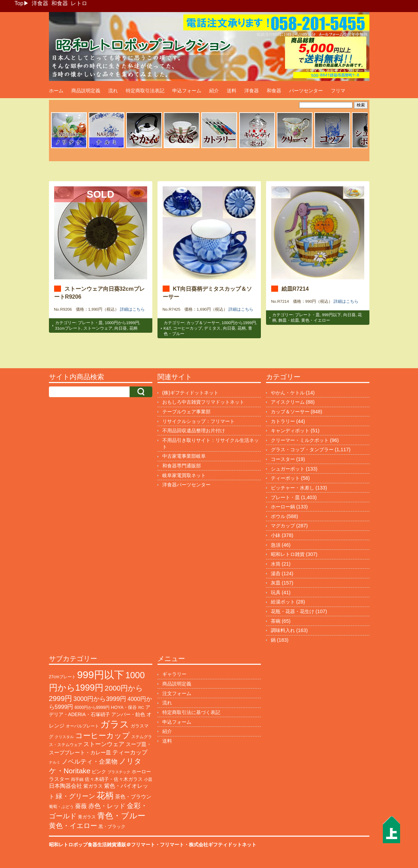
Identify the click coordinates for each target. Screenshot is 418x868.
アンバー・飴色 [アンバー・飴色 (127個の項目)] (128, 715)
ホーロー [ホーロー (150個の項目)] (141, 772)
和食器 (60, 3)
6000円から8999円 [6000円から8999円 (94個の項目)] (92, 707)
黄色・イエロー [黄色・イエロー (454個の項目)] (73, 826)
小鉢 (276, 535)
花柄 (133, 328)
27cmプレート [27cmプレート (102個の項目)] (62, 677)
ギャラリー (174, 674)
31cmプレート (68, 328)
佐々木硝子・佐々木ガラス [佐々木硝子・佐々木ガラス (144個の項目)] (114, 779)
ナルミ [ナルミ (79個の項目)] (55, 762)
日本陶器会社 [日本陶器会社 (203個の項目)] (65, 786)
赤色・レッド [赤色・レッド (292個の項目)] (107, 806)
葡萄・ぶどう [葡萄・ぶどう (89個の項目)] (61, 807)
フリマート (172, 845)
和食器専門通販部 (182, 466)
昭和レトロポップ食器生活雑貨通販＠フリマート (102, 845)
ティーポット (285, 478)
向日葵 (121, 328)
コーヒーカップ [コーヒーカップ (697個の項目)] (103, 736)
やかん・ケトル (288, 393)
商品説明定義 (86, 91)
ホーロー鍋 (283, 507)
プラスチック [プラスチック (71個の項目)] (119, 772)
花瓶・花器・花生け (293, 611)
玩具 (276, 592)
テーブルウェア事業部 (186, 412)
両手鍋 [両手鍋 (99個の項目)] (77, 779)
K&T (167, 328)
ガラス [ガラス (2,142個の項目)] (115, 724)
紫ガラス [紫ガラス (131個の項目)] (93, 786)
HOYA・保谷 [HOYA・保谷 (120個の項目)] (124, 707)
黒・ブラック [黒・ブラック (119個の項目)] (112, 826)
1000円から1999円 (122, 323)
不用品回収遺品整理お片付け (194, 431)
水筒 (276, 564)
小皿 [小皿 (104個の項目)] (148, 779)
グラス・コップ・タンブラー (302, 449)
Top (19, 3)
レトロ (79, 3)
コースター (283, 459)
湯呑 (276, 573)
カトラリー (283, 421)
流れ (113, 91)
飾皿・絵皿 (289, 320)
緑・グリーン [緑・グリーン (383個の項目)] (75, 796)
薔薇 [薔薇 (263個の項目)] (81, 806)
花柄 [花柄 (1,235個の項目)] (105, 795)
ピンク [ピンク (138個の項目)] (99, 772)
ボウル (278, 516)
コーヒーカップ (187, 328)
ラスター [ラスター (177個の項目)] (59, 779)
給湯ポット (283, 602)
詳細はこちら (132, 309)
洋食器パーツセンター (186, 485)
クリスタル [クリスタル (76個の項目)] (64, 737)
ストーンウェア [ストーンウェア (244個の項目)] (104, 744)
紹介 (214, 91)
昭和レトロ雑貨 (288, 554)
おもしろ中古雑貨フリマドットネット (203, 402)
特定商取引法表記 (145, 91)
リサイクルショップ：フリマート (198, 421)
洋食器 (40, 3)
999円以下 (331, 315)
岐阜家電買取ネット (184, 475)
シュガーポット (288, 469)
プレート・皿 (90, 323)
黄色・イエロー (316, 320)
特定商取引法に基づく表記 (191, 712)
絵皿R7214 (295, 289)
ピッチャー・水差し (293, 488)
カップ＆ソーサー (203, 323)
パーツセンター (306, 91)
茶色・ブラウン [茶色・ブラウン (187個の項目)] (133, 797)
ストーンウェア (98, 328)
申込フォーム (187, 91)
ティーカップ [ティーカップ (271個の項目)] (130, 752)
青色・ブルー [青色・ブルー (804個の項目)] (121, 816)
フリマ (338, 91)
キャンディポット (290, 431)
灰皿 (276, 583)
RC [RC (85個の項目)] (141, 707)
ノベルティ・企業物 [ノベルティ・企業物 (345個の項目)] (90, 761)
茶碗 (276, 621)
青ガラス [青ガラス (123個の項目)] (87, 817)
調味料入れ (283, 630)
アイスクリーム (288, 402)
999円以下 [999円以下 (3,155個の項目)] (101, 675)
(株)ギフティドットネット (191, 393)
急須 (276, 545)
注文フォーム (177, 693)
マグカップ (283, 526)
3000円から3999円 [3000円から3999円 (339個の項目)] (100, 699)
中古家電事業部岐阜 (184, 456)
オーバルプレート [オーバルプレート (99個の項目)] (82, 726)
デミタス (212, 328)
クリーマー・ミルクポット (300, 440)
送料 (232, 91)
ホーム (56, 91)
